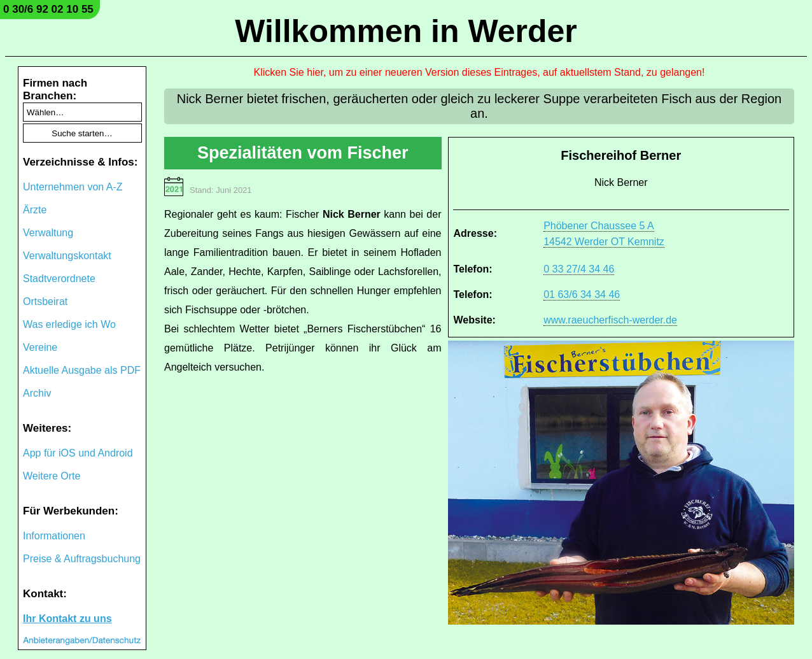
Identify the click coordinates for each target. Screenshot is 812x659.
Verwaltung (48, 233)
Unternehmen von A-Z (73, 187)
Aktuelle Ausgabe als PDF (82, 370)
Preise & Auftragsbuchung (82, 559)
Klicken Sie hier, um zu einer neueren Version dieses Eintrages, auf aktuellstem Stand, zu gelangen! (479, 72)
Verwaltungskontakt (67, 256)
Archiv (37, 393)
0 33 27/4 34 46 (579, 269)
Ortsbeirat (45, 301)
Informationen (54, 536)
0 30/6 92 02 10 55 (48, 9)
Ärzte (35, 210)
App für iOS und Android (78, 453)
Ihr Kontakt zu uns (67, 619)
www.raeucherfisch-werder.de (610, 320)
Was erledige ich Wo (69, 324)
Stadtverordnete (59, 279)
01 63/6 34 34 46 (582, 294)
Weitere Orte (52, 476)
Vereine (40, 347)
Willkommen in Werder (406, 31)
